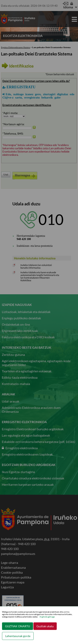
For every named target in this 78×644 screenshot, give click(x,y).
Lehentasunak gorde (18, 636)
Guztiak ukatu (45, 626)
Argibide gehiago (47, 617)
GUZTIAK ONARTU (18, 626)
